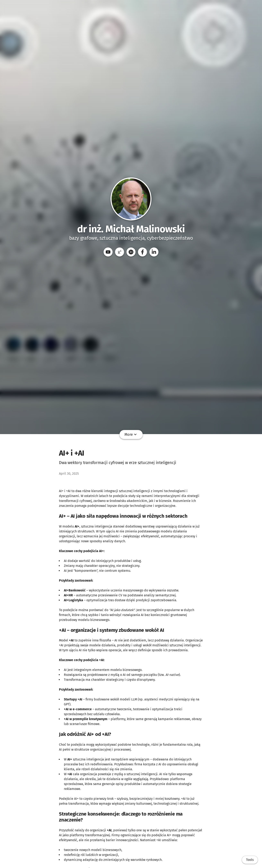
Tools (250, 860)
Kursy (157, 435)
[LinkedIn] (154, 252)
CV (145, 435)
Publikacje (88, 435)
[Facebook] (142, 252)
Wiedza (177, 435)
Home (70, 435)
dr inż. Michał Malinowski (131, 229)
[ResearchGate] (120, 252)
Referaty (109, 435)
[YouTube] (108, 252)
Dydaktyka (129, 435)
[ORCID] (131, 252)
